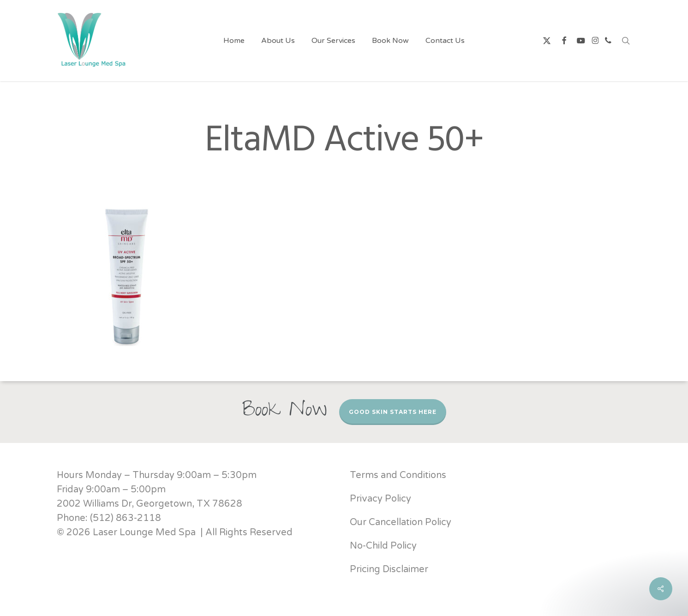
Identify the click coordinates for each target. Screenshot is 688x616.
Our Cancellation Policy (401, 522)
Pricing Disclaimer (390, 569)
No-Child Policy (383, 546)
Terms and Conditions (398, 475)
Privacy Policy (380, 499)
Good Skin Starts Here (393, 412)
